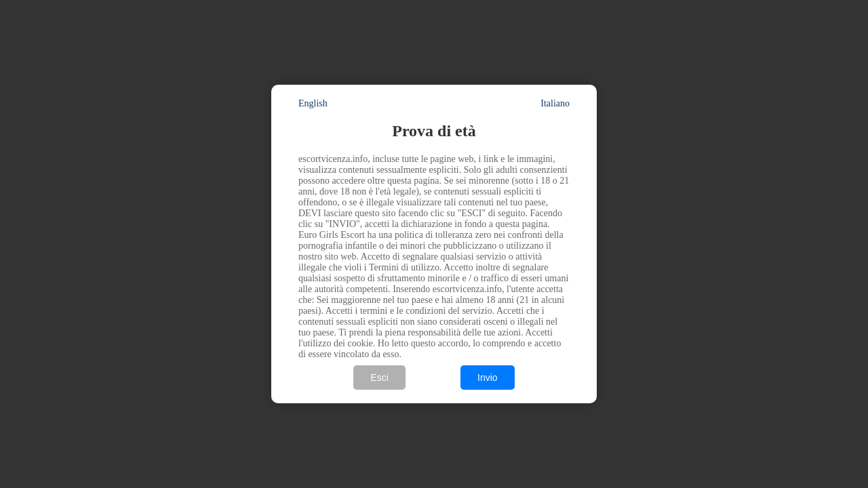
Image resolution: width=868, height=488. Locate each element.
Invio (488, 378)
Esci (379, 378)
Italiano (555, 103)
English (313, 103)
